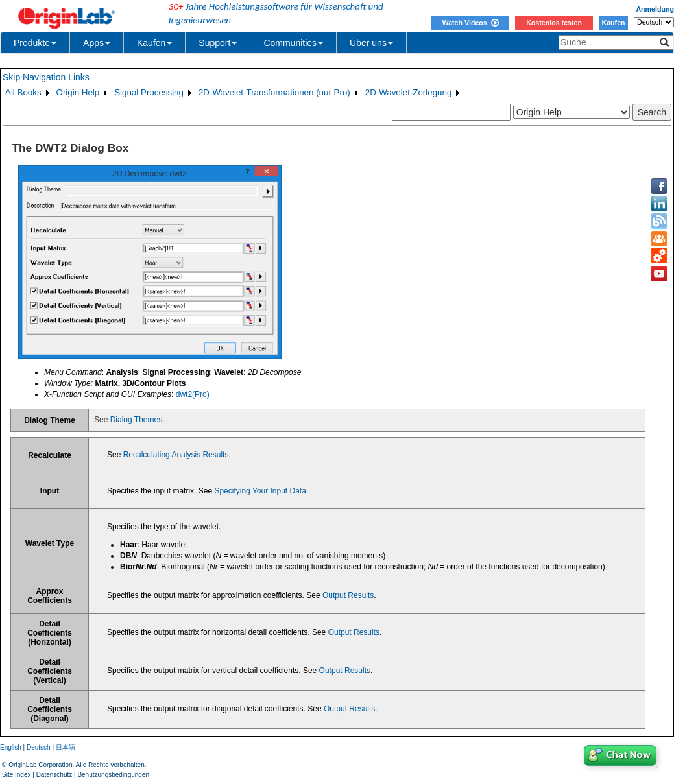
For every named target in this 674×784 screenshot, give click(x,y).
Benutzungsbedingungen (113, 775)
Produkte (35, 43)
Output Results (348, 595)
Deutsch (39, 747)
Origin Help (78, 92)
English (11, 747)
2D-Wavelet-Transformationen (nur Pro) (274, 92)
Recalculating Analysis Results (176, 455)
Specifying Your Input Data (260, 491)
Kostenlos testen (554, 23)
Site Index (16, 775)
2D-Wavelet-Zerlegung (409, 92)
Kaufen (613, 23)
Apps (97, 43)
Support (218, 43)
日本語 (66, 747)
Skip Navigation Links (46, 77)
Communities (293, 43)
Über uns (371, 43)
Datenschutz (54, 775)
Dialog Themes (136, 420)
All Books (23, 92)
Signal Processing (149, 92)
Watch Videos (470, 23)
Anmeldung (655, 9)
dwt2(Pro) (193, 394)
